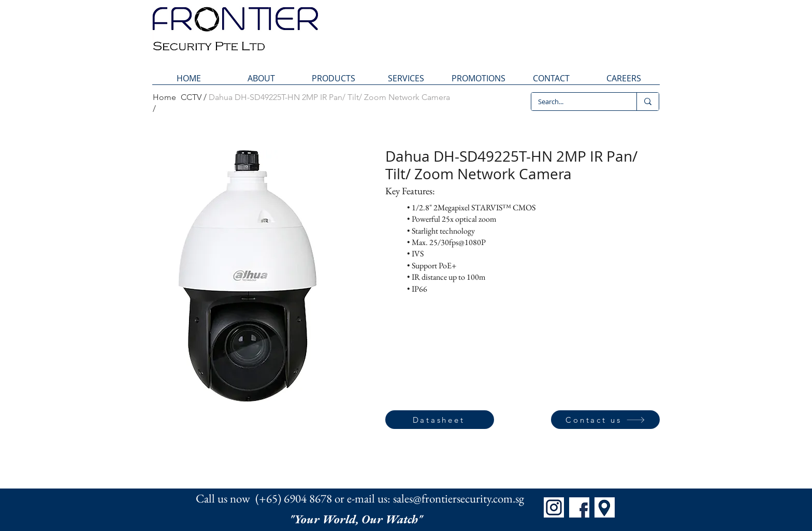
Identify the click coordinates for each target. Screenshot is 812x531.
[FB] (579, 507)
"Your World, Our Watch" (357, 519)
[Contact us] (605, 420)
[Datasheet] (440, 420)
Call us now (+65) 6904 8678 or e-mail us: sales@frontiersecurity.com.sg (360, 498)
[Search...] (576, 102)
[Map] (605, 507)
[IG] (554, 507)
